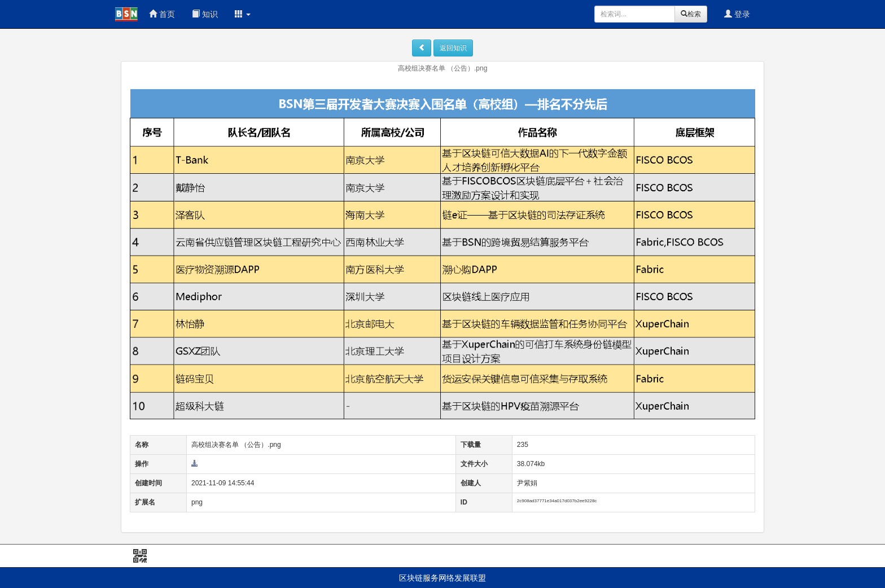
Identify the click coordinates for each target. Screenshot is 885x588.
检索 (691, 14)
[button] (243, 14)
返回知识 (453, 48)
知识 (205, 14)
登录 (737, 14)
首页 (162, 14)
